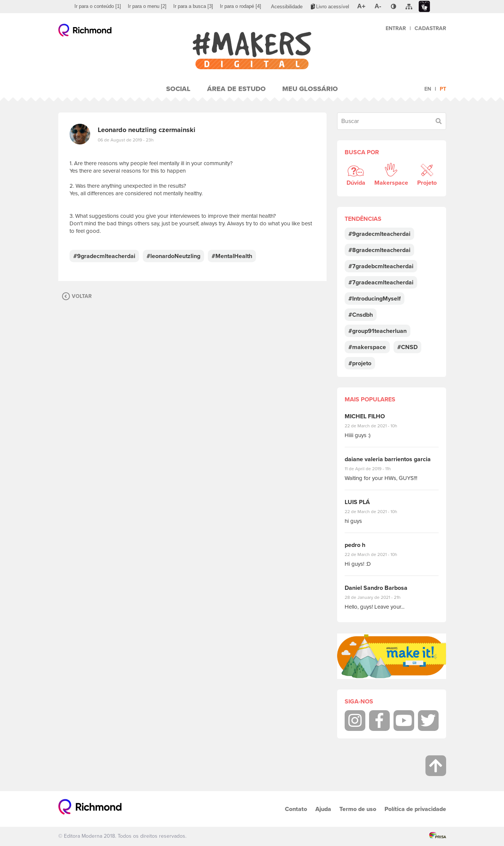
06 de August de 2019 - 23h (126, 140)
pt (443, 89)
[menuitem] (98, 6)
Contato (296, 809)
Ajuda (323, 809)
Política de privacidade (415, 809)
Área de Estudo (236, 89)
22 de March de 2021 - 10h (377, 426)
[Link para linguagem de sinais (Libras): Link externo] (424, 7)
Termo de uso (358, 809)
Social (178, 89)
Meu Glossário (310, 89)
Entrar (396, 28)
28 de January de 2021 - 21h (378, 597)
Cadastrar (430, 28)
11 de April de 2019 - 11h (373, 469)
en (428, 89)
